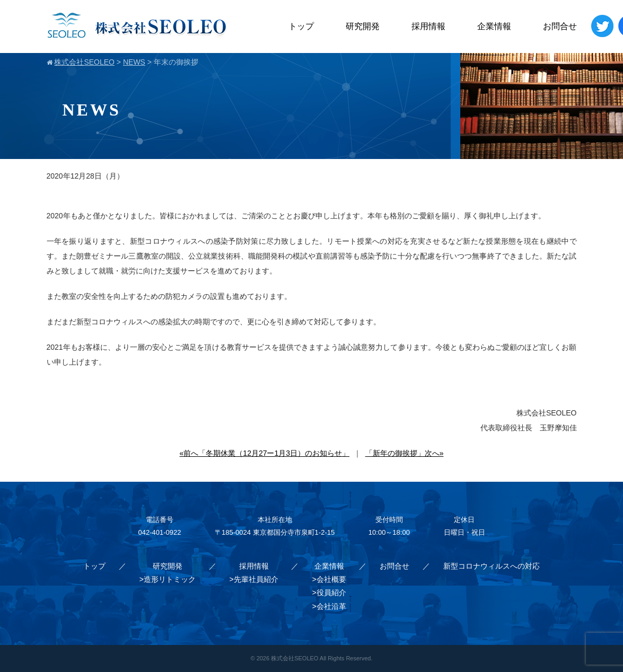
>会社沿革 (329, 606)
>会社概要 (329, 579)
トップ (301, 26)
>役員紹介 (329, 593)
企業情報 (494, 26)
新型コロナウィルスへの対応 (492, 566)
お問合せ (560, 26)
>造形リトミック (168, 579)
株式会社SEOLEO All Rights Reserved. (322, 658)
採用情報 (428, 26)
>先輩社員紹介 (254, 579)
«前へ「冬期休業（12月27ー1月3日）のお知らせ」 (265, 453)
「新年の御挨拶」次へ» (405, 453)
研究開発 (363, 26)
